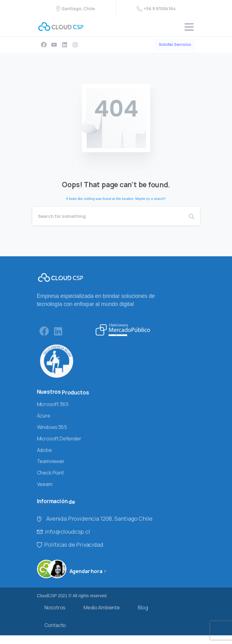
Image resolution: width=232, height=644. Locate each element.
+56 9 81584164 (156, 9)
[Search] (108, 216)
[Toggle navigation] (189, 27)
